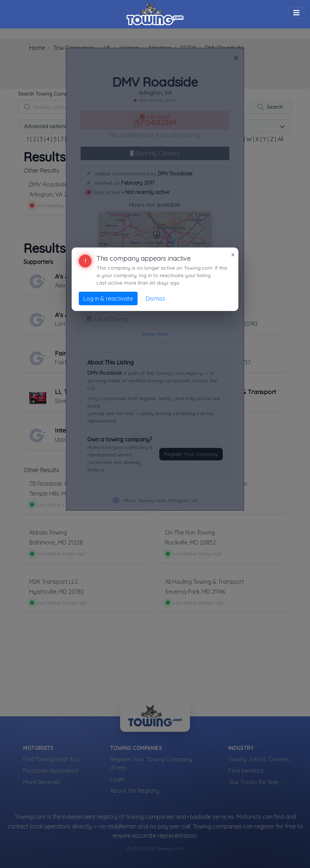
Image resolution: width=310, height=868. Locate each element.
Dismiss (156, 298)
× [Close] (233, 255)
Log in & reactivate (108, 298)
